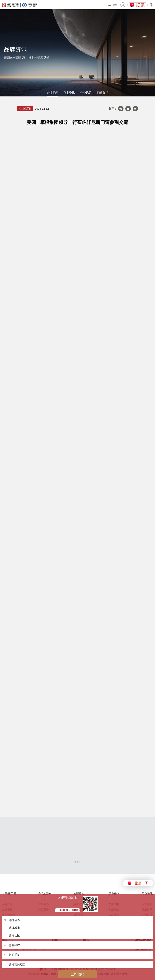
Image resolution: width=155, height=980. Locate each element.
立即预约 (77, 974)
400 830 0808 (70, 910)
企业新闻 (52, 93)
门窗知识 (103, 93)
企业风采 (86, 93)
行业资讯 (69, 93)
